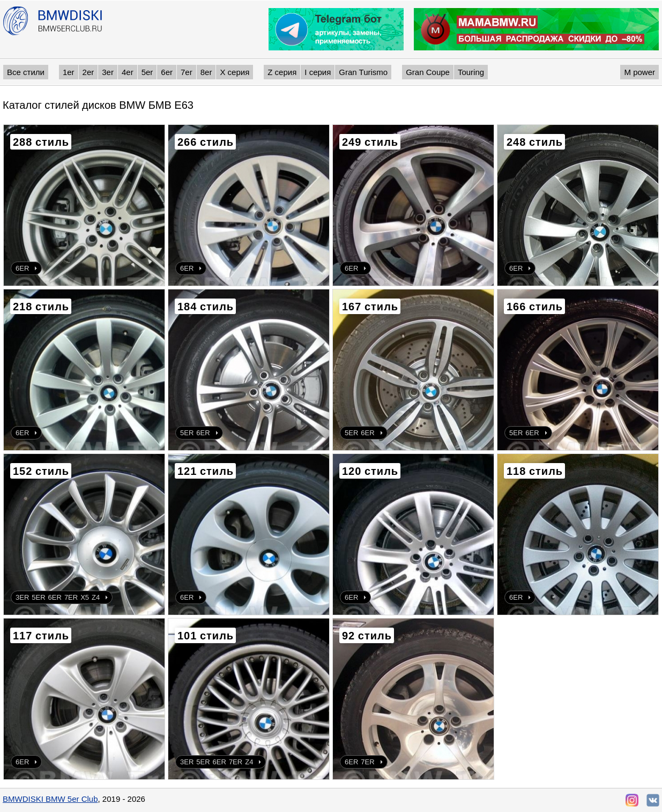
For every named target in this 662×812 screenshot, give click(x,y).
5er (147, 72)
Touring (471, 72)
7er (187, 72)
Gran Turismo (363, 72)
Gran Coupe (428, 72)
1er (69, 72)
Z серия (282, 72)
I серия (318, 72)
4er (128, 72)
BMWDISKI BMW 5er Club (50, 799)
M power (639, 72)
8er (206, 72)
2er (88, 72)
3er (108, 72)
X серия (235, 72)
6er (167, 72)
